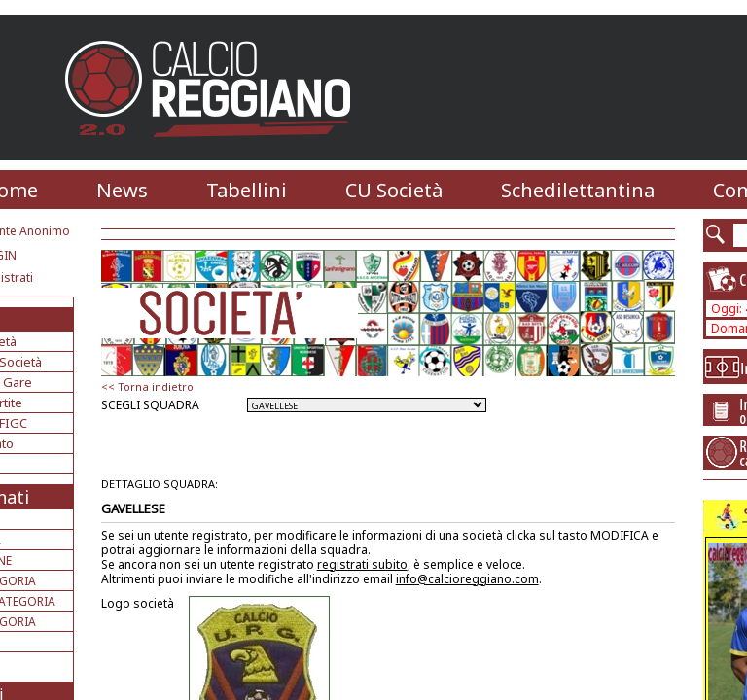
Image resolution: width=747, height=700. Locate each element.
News (122, 190)
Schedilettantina (578, 190)
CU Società (394, 190)
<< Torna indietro (147, 386)
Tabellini (247, 190)
